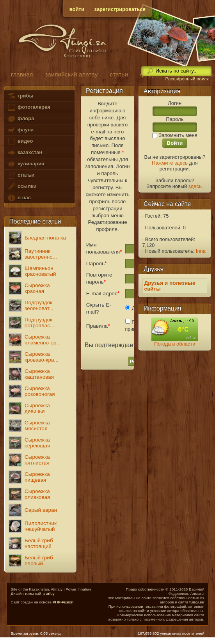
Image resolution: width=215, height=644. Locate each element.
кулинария (26, 164)
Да (133, 308)
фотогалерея (28, 107)
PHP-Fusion (63, 602)
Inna (201, 251)
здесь (195, 186)
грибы (20, 96)
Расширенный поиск (187, 79)
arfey (50, 593)
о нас (19, 198)
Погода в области (175, 344)
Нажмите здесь (170, 163)
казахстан (25, 153)
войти (77, 9)
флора (20, 119)
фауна (20, 130)
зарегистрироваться (120, 9)
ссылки (22, 187)
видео (20, 141)
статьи (21, 175)
